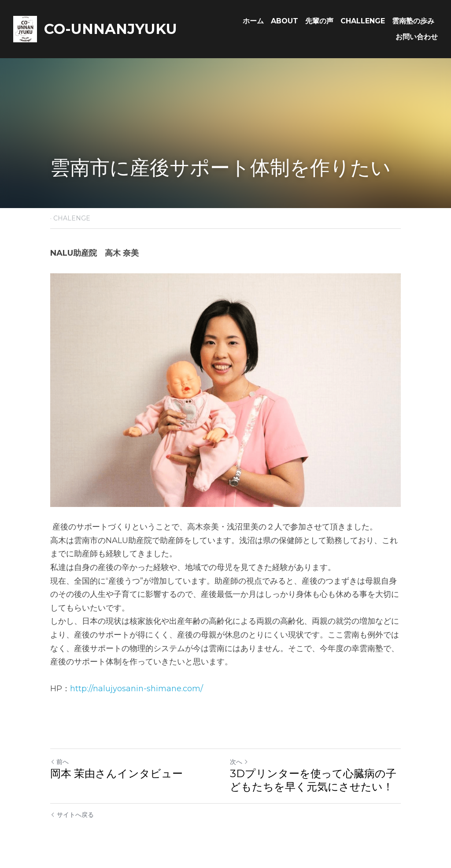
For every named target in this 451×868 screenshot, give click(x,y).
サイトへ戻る (72, 815)
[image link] (25, 28)
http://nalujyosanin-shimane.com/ (137, 689)
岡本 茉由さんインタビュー (116, 773)
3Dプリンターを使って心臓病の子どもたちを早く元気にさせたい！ (313, 780)
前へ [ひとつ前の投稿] (59, 762)
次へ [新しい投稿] (239, 762)
